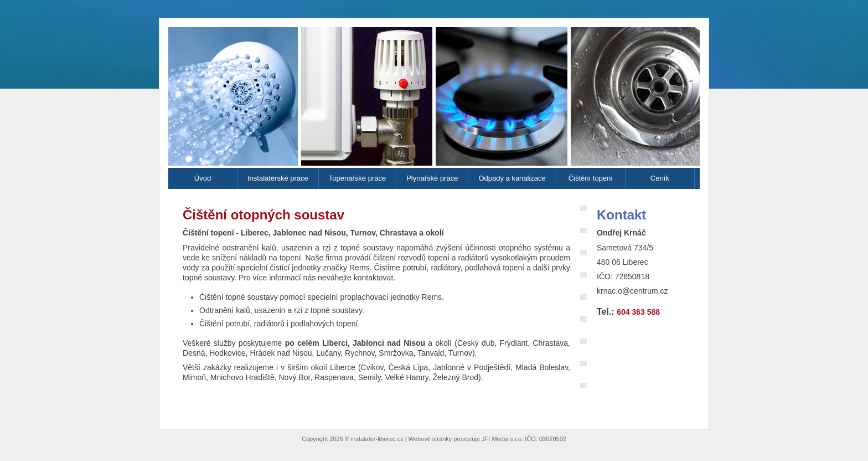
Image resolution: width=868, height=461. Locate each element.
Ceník (660, 178)
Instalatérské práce (278, 178)
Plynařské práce (432, 178)
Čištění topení (591, 178)
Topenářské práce (357, 178)
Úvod (203, 178)
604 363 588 (638, 312)
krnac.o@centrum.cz (632, 291)
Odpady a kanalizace (512, 178)
